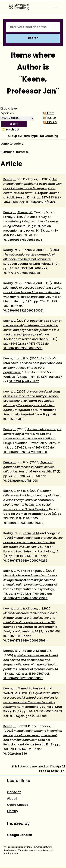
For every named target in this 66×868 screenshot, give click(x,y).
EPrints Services (26, 850)
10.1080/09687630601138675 (23, 240)
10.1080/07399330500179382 (23, 523)
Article (19, 144)
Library (13, 811)
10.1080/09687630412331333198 (25, 452)
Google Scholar (20, 835)
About (12, 799)
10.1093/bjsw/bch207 (24, 382)
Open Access (18, 805)
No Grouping (49, 136)
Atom (48, 113)
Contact (14, 792)
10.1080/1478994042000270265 (25, 561)
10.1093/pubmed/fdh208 (21, 481)
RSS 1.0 (49, 118)
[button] (14, 124)
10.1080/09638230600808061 (23, 311)
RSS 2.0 (49, 123)
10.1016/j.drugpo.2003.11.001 (28, 716)
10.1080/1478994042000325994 (25, 599)
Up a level (9, 109)
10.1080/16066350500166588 (23, 349)
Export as (7, 113)
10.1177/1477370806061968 (22, 273)
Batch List (10, 130)
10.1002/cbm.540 (15, 754)
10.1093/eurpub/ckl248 (41, 202)
